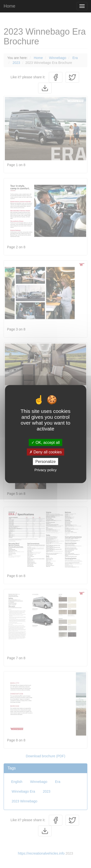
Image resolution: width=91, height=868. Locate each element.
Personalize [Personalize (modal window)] (46, 462)
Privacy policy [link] (46, 470)
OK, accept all (45, 442)
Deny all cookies (46, 452)
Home (9, 6)
